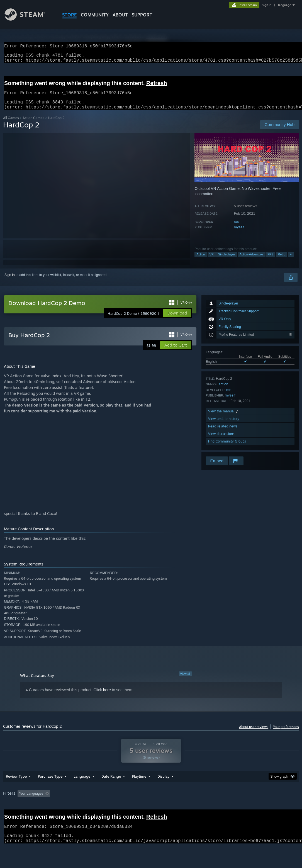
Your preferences (286, 733)
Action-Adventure (251, 261)
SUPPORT (142, 15)
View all (185, 680)
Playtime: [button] (131, 808)
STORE (70, 15)
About (120, 15)
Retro (282, 261)
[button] (176, 352)
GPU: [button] (265, 808)
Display (163, 791)
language (285, 5)
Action (201, 261)
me (236, 229)
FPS (270, 261)
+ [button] (291, 261)
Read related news (223, 433)
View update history (224, 425)
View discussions (221, 440)
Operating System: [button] (217, 808)
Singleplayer (227, 261)
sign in (267, 5)
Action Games (33, 124)
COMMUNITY (95, 15)
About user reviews (254, 733)
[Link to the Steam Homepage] (29, 19)
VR (212, 261)
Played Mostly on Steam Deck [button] (170, 808)
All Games (11, 124)
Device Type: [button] (14, 816)
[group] (151, 812)
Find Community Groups (227, 448)
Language (82, 791)
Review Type (16, 791)
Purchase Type (50, 791)
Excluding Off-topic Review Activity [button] (87, 808)
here (107, 697)
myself (239, 234)
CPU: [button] (246, 808)
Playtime (139, 791)
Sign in (10, 282)
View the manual (224, 418)
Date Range (111, 791)
